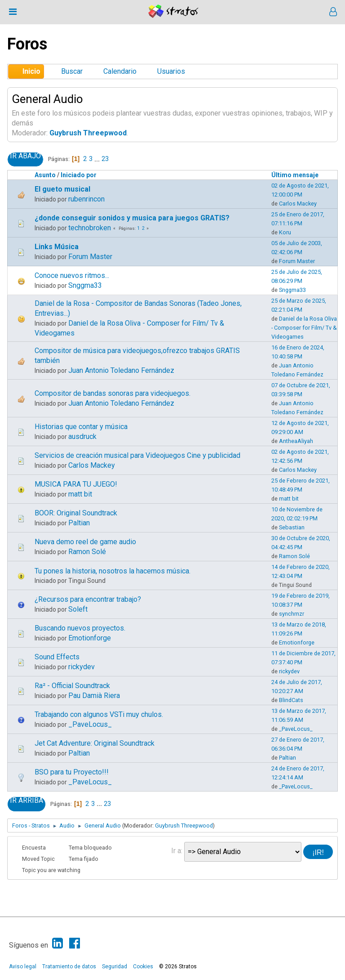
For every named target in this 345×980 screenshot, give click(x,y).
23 (105, 159)
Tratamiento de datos (69, 967)
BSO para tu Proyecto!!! (72, 772)
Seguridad (115, 967)
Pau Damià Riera (94, 696)
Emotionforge (90, 638)
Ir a (176, 851)
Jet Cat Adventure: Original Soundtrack (95, 743)
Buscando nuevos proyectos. (80, 628)
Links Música (57, 247)
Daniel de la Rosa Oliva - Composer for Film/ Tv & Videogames (304, 328)
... (98, 159)
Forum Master (90, 257)
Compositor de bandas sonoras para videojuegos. (113, 393)
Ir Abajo (25, 156)
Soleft (78, 609)
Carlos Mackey (298, 204)
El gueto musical (62, 189)
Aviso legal (23, 967)
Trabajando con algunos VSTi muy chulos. (99, 714)
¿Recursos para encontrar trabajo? (88, 599)
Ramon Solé (87, 552)
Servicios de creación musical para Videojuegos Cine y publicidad (137, 455)
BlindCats (291, 700)
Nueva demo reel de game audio (85, 542)
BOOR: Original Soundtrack (76, 513)
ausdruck (82, 436)
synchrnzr (292, 614)
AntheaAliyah (296, 441)
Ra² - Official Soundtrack (72, 686)
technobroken (90, 228)
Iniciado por (79, 175)
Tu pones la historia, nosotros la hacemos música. (113, 571)
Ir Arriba (27, 801)
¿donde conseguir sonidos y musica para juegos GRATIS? (132, 218)
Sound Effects (57, 657)
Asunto (45, 175)
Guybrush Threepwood (88, 133)
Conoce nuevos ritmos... (72, 275)
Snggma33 (85, 285)
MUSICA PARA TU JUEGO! (76, 484)
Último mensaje (299, 175)
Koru (285, 232)
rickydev (82, 667)
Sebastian (292, 527)
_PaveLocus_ (90, 724)
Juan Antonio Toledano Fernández (121, 370)
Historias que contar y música (81, 427)
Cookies (143, 967)
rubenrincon (86, 199)
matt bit (80, 494)
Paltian (79, 523)
